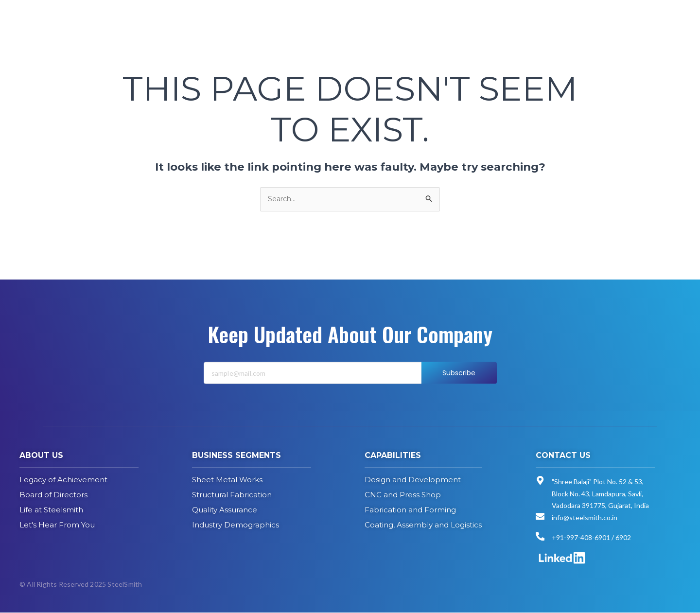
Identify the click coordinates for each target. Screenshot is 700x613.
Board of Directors (53, 495)
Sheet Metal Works (227, 480)
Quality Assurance (225, 510)
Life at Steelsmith (51, 510)
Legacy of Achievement (63, 480)
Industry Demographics (236, 525)
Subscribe (459, 385)
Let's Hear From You (57, 525)
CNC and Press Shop (403, 495)
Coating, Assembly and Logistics (423, 525)
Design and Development (413, 480)
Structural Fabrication (232, 495)
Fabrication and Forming (410, 510)
